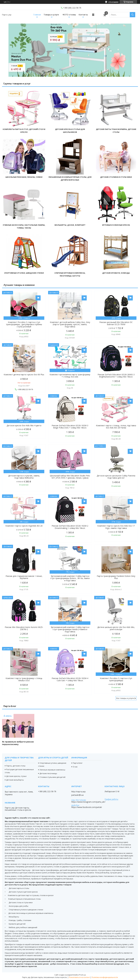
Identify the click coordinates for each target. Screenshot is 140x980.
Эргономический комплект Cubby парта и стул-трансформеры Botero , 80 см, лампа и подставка (70, 578)
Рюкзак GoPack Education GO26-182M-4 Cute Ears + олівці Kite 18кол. (70, 679)
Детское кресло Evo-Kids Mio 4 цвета (24, 426)
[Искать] (132, 15)
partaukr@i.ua (77, 795)
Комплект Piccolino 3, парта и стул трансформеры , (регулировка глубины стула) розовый (24, 324)
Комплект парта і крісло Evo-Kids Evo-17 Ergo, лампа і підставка (116, 527)
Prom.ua (82, 975)
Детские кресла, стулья (16, 776)
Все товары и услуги (125, 698)
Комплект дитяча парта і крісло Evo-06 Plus (24, 375)
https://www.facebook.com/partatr (87, 807)
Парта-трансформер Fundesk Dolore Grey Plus (116, 577)
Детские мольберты (15, 780)
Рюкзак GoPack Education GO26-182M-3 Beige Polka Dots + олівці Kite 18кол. (70, 427)
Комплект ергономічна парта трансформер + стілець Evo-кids (70, 376)
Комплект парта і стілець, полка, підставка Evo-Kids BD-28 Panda (116, 427)
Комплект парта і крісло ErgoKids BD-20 (24, 526)
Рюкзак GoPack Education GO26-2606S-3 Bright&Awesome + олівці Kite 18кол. (116, 376)
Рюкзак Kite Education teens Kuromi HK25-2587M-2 (24, 628)
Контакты (83, 15)
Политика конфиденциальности (105, 977)
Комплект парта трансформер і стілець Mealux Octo (24, 679)
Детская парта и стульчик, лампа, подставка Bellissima (24, 477)
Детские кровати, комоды (116, 273)
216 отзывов (113, 2)
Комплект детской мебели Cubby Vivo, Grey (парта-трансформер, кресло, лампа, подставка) (70, 324)
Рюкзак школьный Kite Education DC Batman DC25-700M (116, 323)
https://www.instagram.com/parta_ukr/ (88, 802)
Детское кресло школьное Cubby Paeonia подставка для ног (116, 477)
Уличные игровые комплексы (52, 770)
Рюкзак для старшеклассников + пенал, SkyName (24, 577)
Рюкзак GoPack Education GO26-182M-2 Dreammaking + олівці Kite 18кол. (70, 527)
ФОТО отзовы (69, 15)
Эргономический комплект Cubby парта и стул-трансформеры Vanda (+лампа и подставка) (70, 629)
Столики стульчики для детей (52, 777)
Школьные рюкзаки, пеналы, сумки (24, 177)
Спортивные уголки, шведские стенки (24, 273)
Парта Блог (10, 706)
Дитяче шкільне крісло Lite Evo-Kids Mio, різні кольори (116, 628)
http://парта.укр (78, 792)
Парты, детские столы (16, 766)
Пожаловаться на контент (79, 977)
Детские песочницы (48, 773)
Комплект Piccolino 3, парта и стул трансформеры (116, 679)
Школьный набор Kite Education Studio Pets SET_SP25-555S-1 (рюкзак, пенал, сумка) (70, 477)
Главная (37, 15)
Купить (38, 298)
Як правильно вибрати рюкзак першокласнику (18, 743)
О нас (75, 767)
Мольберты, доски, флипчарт (70, 225)
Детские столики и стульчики (116, 177)
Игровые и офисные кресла (116, 225)
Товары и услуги (51, 15)
